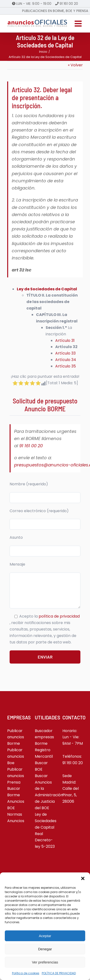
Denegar (45, 949)
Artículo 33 (65, 353)
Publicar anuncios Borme (16, 737)
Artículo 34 (66, 360)
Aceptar (45, 936)
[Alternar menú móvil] (79, 23)
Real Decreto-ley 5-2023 (45, 840)
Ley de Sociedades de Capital (46, 821)
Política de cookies (26, 973)
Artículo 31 (65, 341)
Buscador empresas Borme (44, 737)
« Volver (75, 65)
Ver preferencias (45, 962)
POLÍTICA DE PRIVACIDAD (59, 973)
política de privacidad (59, 616)
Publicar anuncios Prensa (16, 776)
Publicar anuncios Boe (16, 756)
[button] (83, 878)
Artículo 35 (66, 366)
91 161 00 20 (69, 4)
